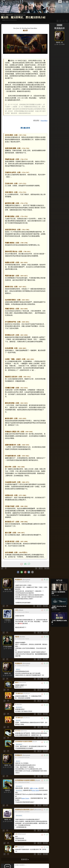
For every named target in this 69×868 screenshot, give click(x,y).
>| (67, 21)
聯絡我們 (64, 864)
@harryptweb (19, 718)
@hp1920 (18, 695)
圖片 (18, 844)
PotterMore (44, 116)
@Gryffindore (19, 682)
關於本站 (46, 864)
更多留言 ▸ (25, 832)
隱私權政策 (58, 864)
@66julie (18, 646)
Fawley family (35, 764)
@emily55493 (19, 764)
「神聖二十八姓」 (34, 762)
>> (63, 21)
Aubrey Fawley (25, 772)
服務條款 (52, 864)
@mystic (18, 735)
